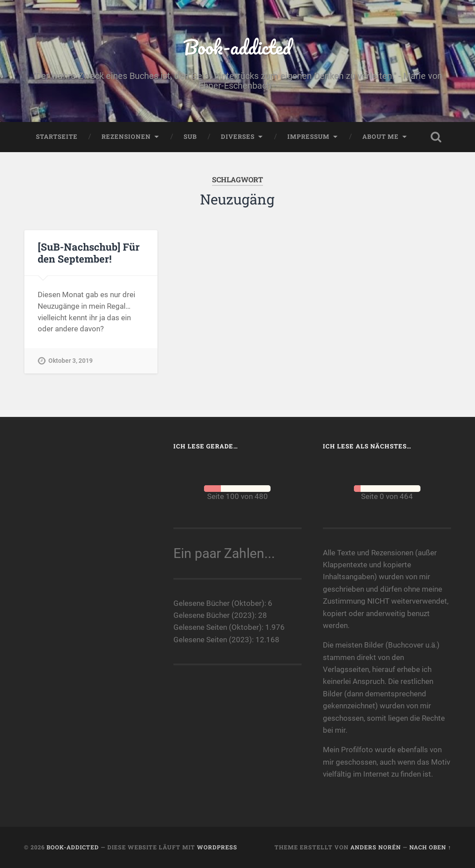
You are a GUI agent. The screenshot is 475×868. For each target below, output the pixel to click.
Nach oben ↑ (430, 847)
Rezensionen (126, 137)
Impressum (308, 137)
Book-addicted (237, 47)
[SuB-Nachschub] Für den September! (89, 253)
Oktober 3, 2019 (71, 361)
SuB (190, 137)
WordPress (217, 847)
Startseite (57, 137)
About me (381, 137)
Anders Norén (376, 847)
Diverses (238, 137)
